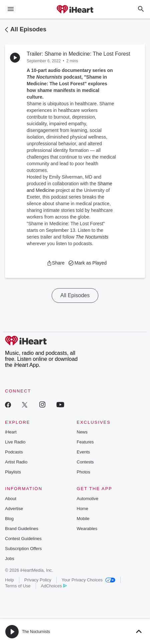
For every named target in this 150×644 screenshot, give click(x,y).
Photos (83, 472)
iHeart (11, 432)
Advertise (14, 509)
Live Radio (15, 442)
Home (82, 509)
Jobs (9, 559)
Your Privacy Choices (88, 580)
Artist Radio (16, 462)
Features (85, 442)
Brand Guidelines (22, 529)
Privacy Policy (38, 580)
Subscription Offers (23, 549)
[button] (55, 263)
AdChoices (54, 586)
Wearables (87, 529)
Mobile (83, 519)
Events (83, 452)
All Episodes (28, 29)
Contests (85, 462)
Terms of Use (18, 586)
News (82, 432)
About (11, 499)
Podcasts (14, 452)
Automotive (87, 499)
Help (9, 580)
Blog (9, 519)
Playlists (13, 472)
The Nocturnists (36, 632)
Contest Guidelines (23, 539)
